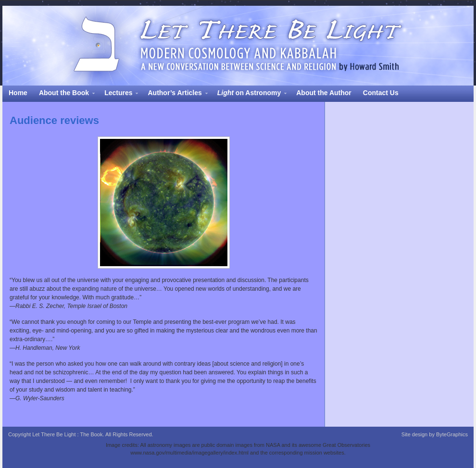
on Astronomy (249, 94)
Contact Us (381, 93)
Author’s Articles (175, 94)
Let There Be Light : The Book (238, 46)
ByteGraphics (452, 434)
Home (18, 93)
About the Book (64, 94)
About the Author (324, 93)
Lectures (118, 94)
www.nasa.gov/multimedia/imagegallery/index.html (189, 453)
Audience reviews (54, 120)
